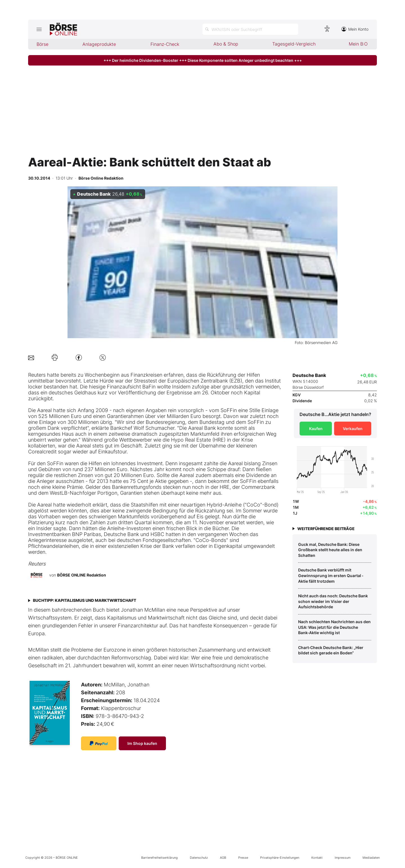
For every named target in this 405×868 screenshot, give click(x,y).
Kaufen (316, 429)
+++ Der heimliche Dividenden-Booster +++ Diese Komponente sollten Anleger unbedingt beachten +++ (203, 60)
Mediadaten (371, 858)
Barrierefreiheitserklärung (159, 858)
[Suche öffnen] (250, 29)
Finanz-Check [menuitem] (165, 44)
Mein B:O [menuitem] (358, 44)
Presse (243, 858)
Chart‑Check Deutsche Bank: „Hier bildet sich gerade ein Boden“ (331, 650)
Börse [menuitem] (42, 44)
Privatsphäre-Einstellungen (280, 858)
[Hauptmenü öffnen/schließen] (39, 29)
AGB (223, 858)
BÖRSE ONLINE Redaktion (82, 575)
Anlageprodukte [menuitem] (99, 44)
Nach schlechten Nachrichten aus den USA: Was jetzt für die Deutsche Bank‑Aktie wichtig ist (334, 627)
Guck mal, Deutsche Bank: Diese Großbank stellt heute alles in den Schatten (330, 550)
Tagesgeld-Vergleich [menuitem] (294, 44)
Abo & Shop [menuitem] (226, 44)
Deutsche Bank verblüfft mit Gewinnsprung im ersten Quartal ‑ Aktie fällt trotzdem (331, 575)
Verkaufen (353, 429)
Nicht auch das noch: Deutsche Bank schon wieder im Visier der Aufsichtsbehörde (333, 601)
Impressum (343, 858)
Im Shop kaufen (142, 743)
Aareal (44, 410)
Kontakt (317, 858)
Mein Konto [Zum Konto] (355, 29)
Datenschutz (199, 858)
